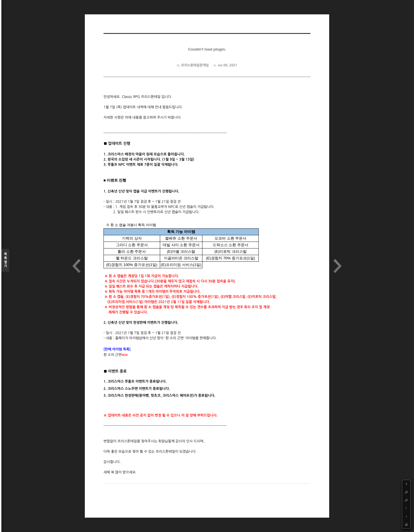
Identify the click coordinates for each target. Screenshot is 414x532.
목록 (5, 260)
